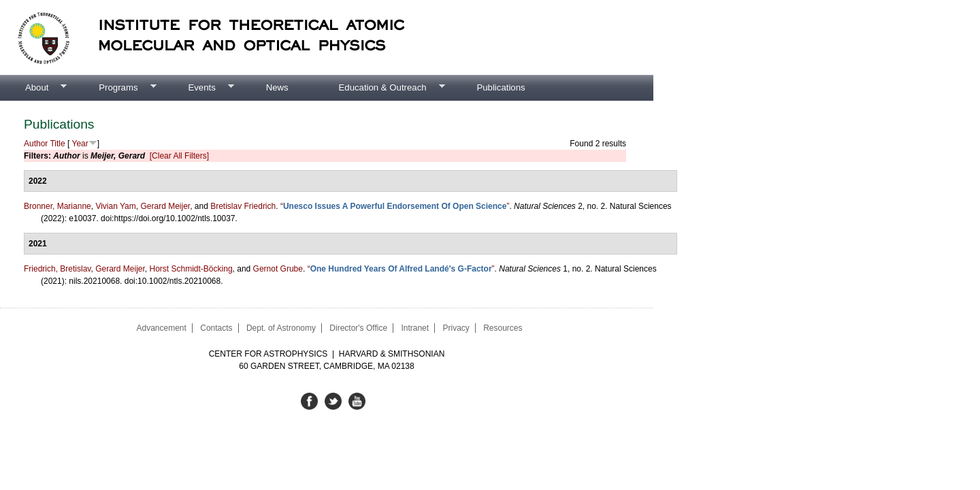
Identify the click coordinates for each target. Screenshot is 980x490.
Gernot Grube (278, 269)
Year (80, 144)
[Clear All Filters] (179, 156)
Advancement (161, 328)
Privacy (456, 328)
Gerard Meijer (165, 206)
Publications (501, 87)
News (277, 87)
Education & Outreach (379, 88)
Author (36, 144)
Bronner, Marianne (58, 206)
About (33, 88)
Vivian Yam (115, 206)
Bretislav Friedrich (243, 206)
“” (395, 206)
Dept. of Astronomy (281, 328)
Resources (503, 328)
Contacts (216, 328)
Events (198, 88)
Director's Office (358, 328)
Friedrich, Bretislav (57, 269)
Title (57, 144)
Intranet (415, 328)
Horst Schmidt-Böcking (191, 269)
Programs (115, 88)
